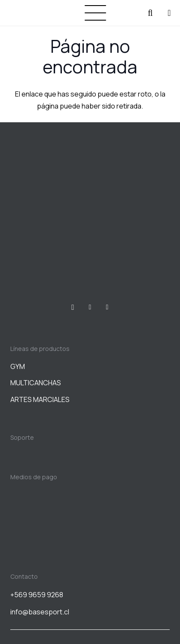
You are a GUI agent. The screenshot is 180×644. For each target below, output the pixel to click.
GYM (18, 366)
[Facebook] (90, 307)
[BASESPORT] (28, 13)
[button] (95, 13)
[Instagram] (73, 307)
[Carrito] (169, 13)
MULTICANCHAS (36, 383)
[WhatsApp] (107, 307)
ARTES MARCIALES (40, 399)
